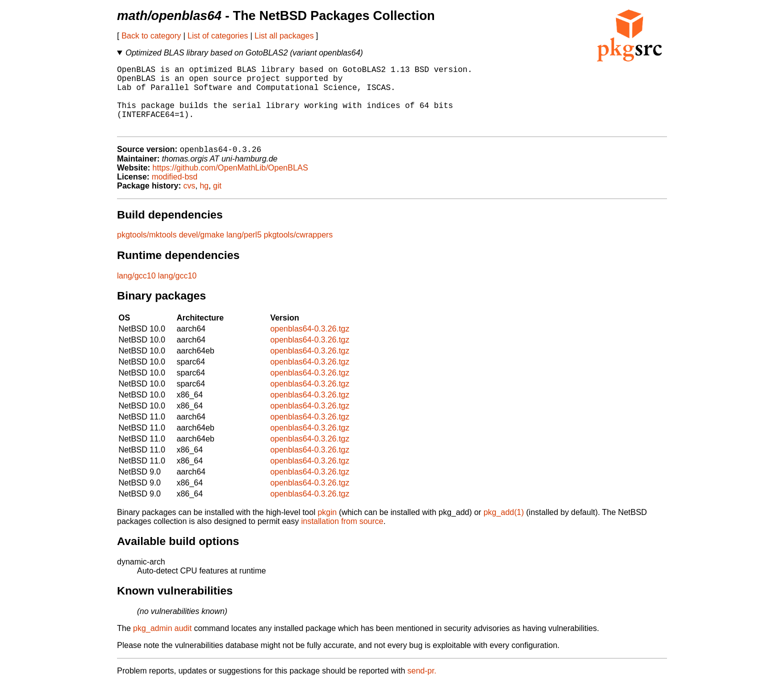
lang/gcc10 (136, 291)
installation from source (342, 537)
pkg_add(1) (504, 528)
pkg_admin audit (162, 644)
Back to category (151, 36)
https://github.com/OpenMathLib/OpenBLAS (230, 183)
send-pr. (422, 686)
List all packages (284, 36)
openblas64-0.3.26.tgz (309, 344)
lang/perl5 (244, 250)
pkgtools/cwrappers (298, 250)
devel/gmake (202, 250)
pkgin (327, 528)
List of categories (218, 36)
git (217, 201)
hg (204, 201)
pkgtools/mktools (147, 250)
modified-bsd (174, 192)
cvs (189, 201)
